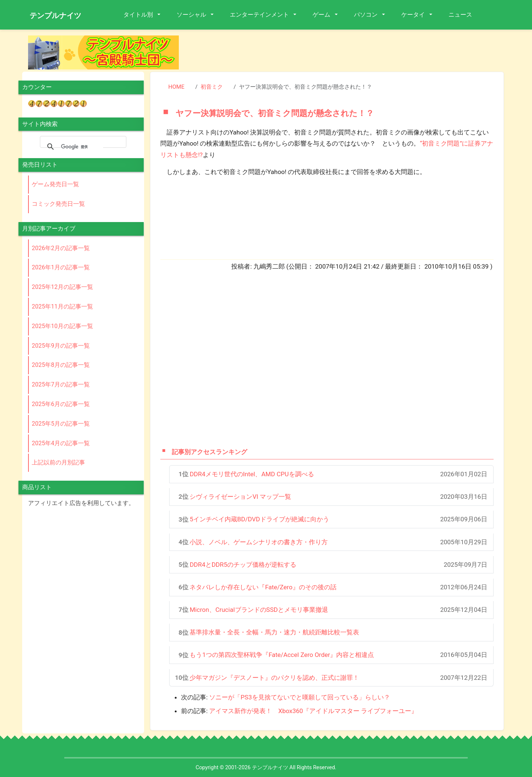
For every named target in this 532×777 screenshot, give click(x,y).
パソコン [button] (366, 15)
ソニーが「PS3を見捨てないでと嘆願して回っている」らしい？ (299, 697)
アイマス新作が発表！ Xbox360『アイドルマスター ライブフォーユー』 (313, 711)
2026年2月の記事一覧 (61, 248)
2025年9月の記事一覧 (61, 346)
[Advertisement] (347, 52)
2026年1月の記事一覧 (61, 267)
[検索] (82, 147)
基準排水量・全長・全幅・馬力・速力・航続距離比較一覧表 (274, 632)
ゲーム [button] (322, 15)
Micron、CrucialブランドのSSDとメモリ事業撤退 (259, 610)
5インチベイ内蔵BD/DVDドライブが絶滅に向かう (259, 519)
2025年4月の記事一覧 (61, 443)
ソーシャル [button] (192, 15)
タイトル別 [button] (139, 15)
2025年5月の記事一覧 (61, 424)
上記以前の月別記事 (58, 462)
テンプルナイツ (55, 16)
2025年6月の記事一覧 (61, 404)
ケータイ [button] (414, 15)
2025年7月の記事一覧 (61, 384)
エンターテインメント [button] (260, 15)
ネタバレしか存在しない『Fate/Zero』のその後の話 (263, 587)
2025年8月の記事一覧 (61, 365)
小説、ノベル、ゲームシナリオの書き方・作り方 (259, 542)
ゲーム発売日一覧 (55, 184)
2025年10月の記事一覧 (62, 326)
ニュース (460, 15)
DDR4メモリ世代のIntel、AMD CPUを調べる (252, 474)
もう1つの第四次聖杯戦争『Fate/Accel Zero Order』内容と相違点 (282, 655)
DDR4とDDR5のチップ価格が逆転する (243, 565)
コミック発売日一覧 (58, 204)
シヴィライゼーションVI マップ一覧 (240, 497)
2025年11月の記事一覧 (62, 306)
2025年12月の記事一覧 (62, 287)
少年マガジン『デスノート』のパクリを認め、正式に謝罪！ (274, 678)
